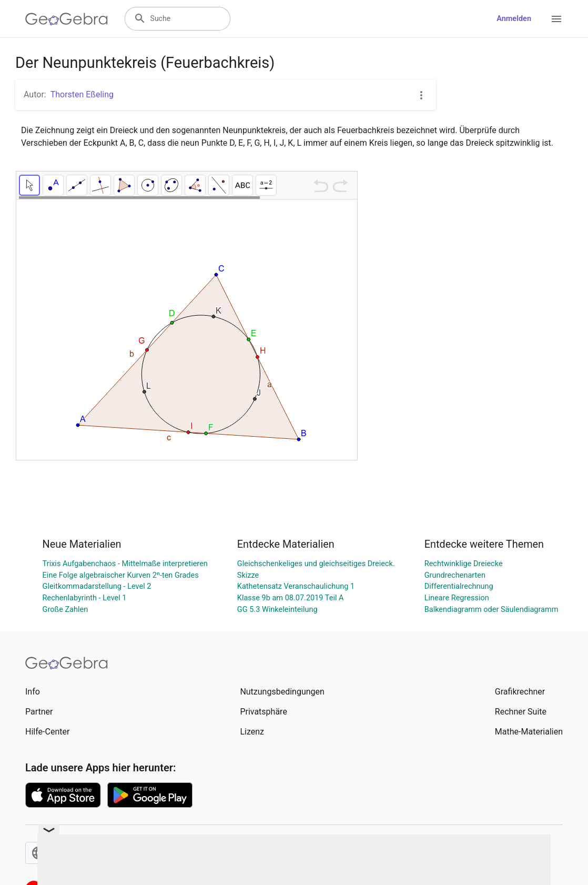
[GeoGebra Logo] (67, 19)
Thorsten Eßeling (82, 94)
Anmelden (514, 19)
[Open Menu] (556, 19)
